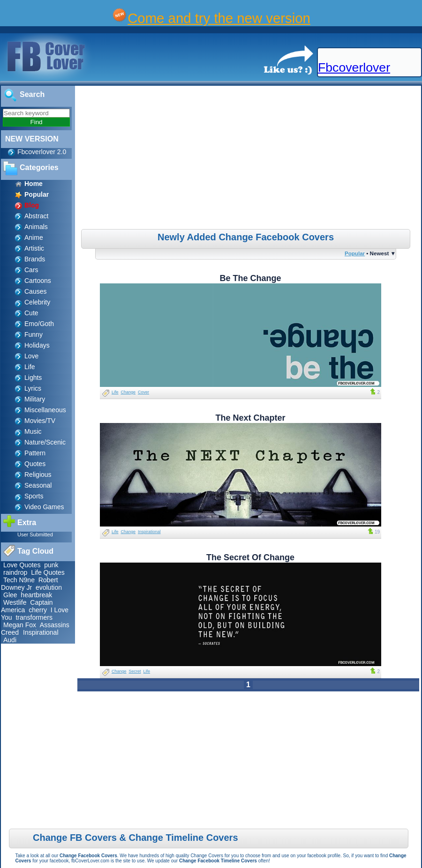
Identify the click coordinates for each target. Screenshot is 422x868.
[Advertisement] (249, 159)
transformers (34, 617)
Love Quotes (22, 565)
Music (33, 431)
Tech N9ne (19, 580)
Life (30, 367)
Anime (34, 237)
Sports (34, 496)
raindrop (15, 572)
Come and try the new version (219, 18)
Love (31, 356)
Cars (31, 270)
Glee (10, 595)
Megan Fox (20, 625)
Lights (33, 378)
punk (51, 565)
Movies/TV (40, 421)
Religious (38, 475)
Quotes (35, 464)
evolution (49, 587)
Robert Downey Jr (30, 584)
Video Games (44, 507)
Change (128, 392)
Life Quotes (48, 572)
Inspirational (41, 632)
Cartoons (38, 281)
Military (35, 399)
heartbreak (36, 595)
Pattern (35, 453)
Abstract (36, 216)
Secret (135, 671)
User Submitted (35, 534)
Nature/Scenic (45, 442)
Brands (35, 259)
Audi (10, 640)
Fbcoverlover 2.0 (42, 152)
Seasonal (38, 485)
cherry (38, 610)
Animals (36, 227)
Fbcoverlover (354, 67)
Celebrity (37, 302)
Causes (35, 291)
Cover (143, 392)
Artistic (34, 248)
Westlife (15, 602)
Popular (355, 253)
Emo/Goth (39, 324)
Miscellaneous (45, 410)
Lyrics (33, 388)
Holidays (37, 345)
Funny (34, 334)
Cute (31, 313)
